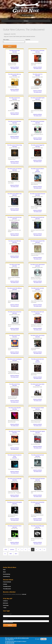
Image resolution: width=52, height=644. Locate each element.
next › (11, 554)
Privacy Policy (42, 640)
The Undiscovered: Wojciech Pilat (37, 241)
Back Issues (6, 603)
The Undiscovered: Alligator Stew (15, 194)
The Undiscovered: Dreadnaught (15, 479)
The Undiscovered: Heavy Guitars (37, 384)
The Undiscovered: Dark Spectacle (38, 479)
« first (6, 550)
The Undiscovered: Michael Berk (37, 502)
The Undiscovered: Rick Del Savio (15, 217)
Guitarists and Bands (15, 67)
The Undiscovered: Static (15, 51)
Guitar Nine (15, 52)
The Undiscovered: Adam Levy (15, 74)
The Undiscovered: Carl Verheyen (15, 169)
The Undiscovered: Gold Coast (38, 312)
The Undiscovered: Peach (15, 335)
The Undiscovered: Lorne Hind (37, 288)
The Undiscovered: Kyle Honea (15, 121)
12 (5, 554)
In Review (5, 584)
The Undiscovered (15, 69)
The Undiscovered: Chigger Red (38, 145)
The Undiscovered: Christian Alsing (15, 145)
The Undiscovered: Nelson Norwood (38, 194)
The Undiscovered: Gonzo (15, 98)
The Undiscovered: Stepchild (15, 408)
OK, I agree (37, 643)
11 (44, 550)
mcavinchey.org (6, 577)
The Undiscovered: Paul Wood (37, 455)
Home (4, 570)
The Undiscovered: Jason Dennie (37, 335)
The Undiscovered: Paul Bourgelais (15, 502)
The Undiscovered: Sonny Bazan (37, 121)
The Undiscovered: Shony (15, 384)
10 (40, 550)
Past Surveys (6, 605)
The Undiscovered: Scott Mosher (38, 51)
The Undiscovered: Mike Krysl (15, 241)
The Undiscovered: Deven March (15, 526)
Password (5, 619)
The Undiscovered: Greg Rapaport (15, 359)
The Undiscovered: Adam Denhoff (37, 265)
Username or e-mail (7, 614)
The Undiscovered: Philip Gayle (38, 526)
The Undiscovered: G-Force (15, 431)
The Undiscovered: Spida (15, 265)
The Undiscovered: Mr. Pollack (37, 408)
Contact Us (5, 601)
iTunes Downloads (7, 582)
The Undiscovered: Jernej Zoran (15, 312)
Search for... (28, 40)
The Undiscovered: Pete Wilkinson (15, 288)
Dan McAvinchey (7, 574)
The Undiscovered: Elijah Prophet (38, 98)
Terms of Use (33, 640)
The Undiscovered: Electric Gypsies (37, 431)
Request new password (8, 623)
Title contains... (6, 40)
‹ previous (12, 550)
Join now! (24, 594)
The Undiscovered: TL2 (38, 74)
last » (16, 554)
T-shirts (5, 608)
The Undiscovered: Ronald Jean (38, 217)
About (4, 572)
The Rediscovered (7, 586)
